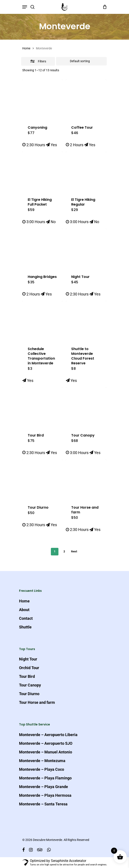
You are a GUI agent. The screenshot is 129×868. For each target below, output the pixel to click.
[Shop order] (81, 61)
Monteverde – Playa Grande (44, 787)
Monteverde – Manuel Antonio (46, 752)
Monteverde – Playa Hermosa (45, 795)
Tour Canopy (30, 685)
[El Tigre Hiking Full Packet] (42, 172)
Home (26, 48)
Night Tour (28, 659)
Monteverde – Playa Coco (42, 769)
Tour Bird (27, 676)
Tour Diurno (29, 694)
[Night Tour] (86, 249)
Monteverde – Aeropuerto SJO (46, 743)
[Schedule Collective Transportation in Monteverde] (42, 321)
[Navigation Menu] (25, 7)
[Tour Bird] (42, 407)
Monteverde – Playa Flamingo (45, 778)
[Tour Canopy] (86, 407)
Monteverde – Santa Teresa (43, 804)
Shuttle (25, 627)
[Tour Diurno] (42, 480)
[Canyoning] (42, 100)
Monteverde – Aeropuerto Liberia (48, 735)
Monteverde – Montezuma (42, 761)
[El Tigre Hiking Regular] (86, 172)
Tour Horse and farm (37, 702)
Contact (26, 618)
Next (74, 551)
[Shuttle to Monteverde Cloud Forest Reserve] (86, 321)
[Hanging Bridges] (42, 249)
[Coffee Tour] (86, 100)
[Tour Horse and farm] (86, 480)
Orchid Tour (29, 668)
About (24, 610)
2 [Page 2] (64, 551)
